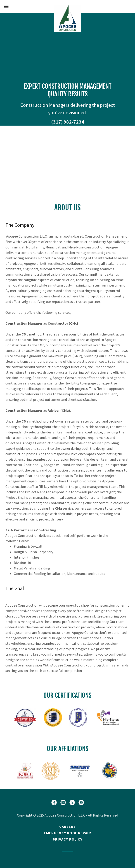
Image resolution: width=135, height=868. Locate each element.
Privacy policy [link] (67, 839)
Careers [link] (67, 827)
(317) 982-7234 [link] (68, 122)
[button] (12, 6)
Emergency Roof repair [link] (67, 833)
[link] (67, 6)
